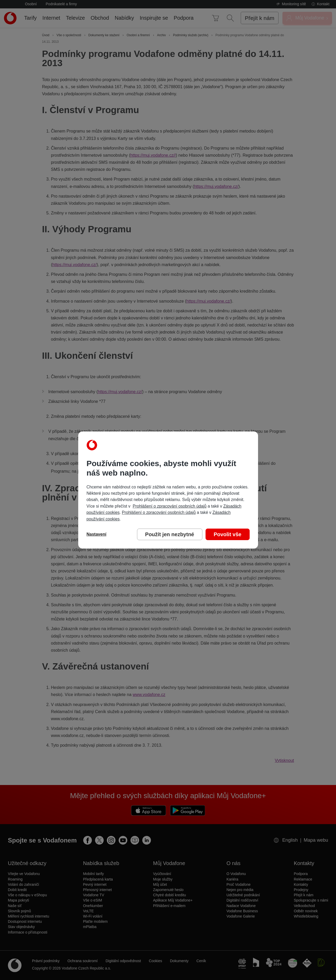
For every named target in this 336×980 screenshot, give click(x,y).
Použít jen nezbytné (170, 534)
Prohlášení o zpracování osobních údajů (169, 506)
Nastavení (97, 534)
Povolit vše (228, 534)
